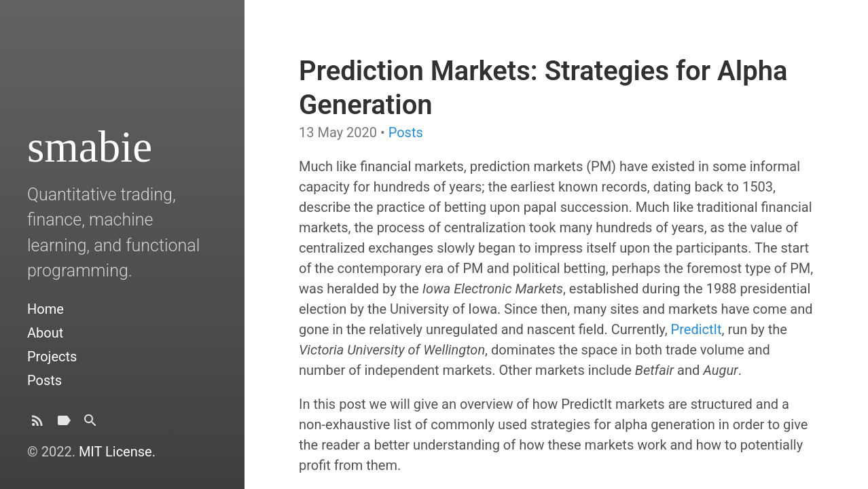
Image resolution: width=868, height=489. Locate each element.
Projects (52, 357)
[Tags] (64, 424)
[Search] (90, 424)
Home (46, 309)
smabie (90, 147)
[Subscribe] (37, 424)
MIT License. (117, 452)
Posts (44, 380)
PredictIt (697, 329)
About (45, 333)
